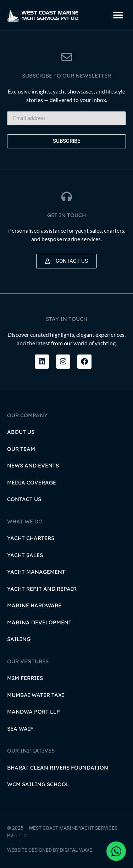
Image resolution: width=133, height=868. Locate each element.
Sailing (19, 639)
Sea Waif (20, 729)
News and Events (33, 466)
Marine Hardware (34, 605)
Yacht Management (36, 572)
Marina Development (39, 622)
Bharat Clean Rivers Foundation (58, 768)
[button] (118, 15)
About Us (21, 432)
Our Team (21, 449)
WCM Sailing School (38, 784)
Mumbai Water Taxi (36, 695)
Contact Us (24, 499)
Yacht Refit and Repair (42, 589)
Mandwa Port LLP (34, 712)
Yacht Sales (25, 555)
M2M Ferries (25, 678)
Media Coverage (32, 483)
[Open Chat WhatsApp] (116, 851)
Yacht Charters (31, 538)
